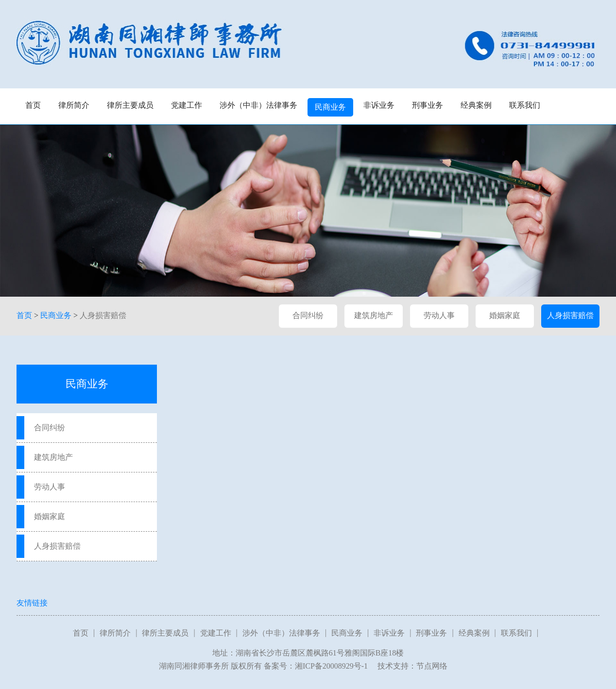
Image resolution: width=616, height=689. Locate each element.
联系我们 (525, 105)
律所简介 (74, 105)
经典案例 (476, 105)
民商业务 (330, 107)
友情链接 (32, 603)
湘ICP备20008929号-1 (331, 666)
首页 (33, 105)
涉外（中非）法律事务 (258, 105)
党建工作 (187, 105)
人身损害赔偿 (103, 315)
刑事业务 (428, 105)
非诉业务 (379, 105)
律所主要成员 (130, 105)
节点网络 (432, 666)
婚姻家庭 (505, 315)
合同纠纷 (308, 315)
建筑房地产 (374, 315)
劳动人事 (439, 315)
